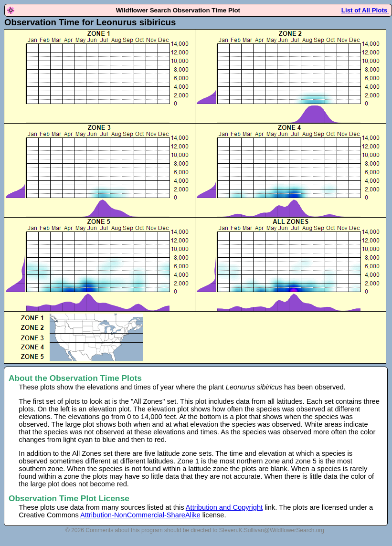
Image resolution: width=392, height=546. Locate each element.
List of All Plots (365, 10)
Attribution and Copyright (224, 507)
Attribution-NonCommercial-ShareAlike (140, 515)
